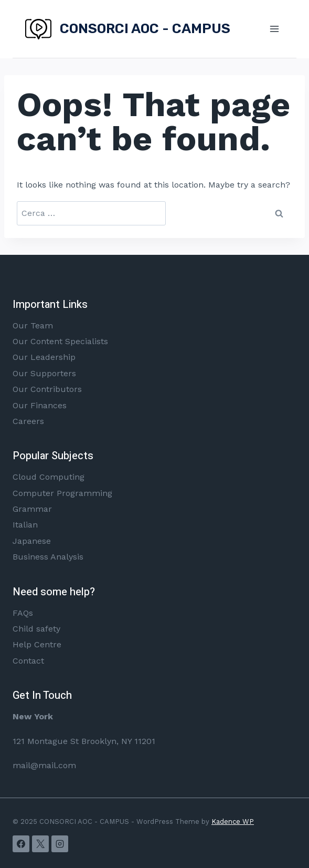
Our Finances (40, 405)
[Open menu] (274, 29)
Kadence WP (233, 822)
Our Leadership (44, 357)
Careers (28, 421)
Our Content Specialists (60, 341)
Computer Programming (62, 493)
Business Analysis (48, 557)
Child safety (36, 629)
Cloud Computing (49, 477)
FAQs (23, 613)
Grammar (32, 509)
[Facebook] (21, 844)
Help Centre (37, 644)
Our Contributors (47, 389)
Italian (25, 525)
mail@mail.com (44, 765)
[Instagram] (60, 844)
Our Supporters (44, 373)
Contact (28, 661)
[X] (40, 844)
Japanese (32, 541)
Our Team (33, 325)
